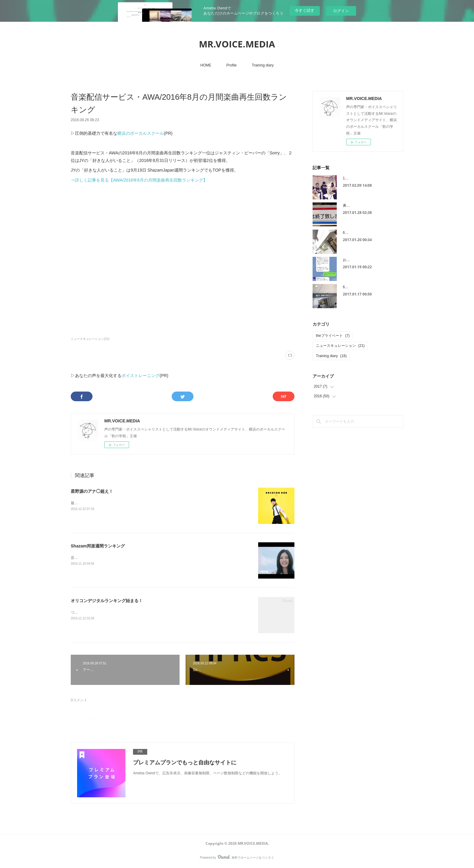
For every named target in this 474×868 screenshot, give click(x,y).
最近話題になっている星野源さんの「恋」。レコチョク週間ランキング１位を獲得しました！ (147, 503)
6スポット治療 (355, 287)
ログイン (341, 11)
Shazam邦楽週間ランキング (98, 546)
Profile (232, 65)
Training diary (263, 65)
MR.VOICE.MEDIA (237, 44)
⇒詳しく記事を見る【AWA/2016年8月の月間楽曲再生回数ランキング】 (139, 180)
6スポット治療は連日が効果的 (367, 233)
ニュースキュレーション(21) (90, 339)
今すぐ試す (305, 10)
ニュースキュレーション (340, 346)
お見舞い (350, 260)
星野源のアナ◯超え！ (92, 491)
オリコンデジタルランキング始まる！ (107, 601)
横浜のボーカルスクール (141, 133)
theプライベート (333, 336)
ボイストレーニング (141, 376)
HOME (206, 65)
